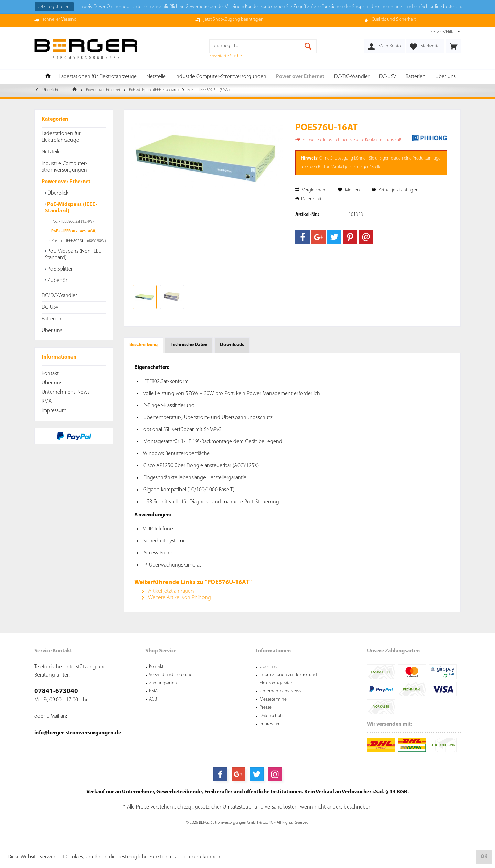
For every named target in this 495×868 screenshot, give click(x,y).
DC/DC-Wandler (59, 296)
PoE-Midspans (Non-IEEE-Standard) (74, 255)
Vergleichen (310, 190)
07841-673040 (56, 691)
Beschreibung (144, 345)
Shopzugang (342, 158)
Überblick (57, 193)
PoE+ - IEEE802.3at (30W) (74, 231)
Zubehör (57, 281)
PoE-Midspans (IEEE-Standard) (71, 208)
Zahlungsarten (163, 683)
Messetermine (273, 699)
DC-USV (50, 307)
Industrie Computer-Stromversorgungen (64, 167)
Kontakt (50, 374)
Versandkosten (281, 807)
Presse (266, 708)
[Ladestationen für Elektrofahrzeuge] (98, 77)
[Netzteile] (156, 77)
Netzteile (51, 152)
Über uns (52, 331)
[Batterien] (416, 77)
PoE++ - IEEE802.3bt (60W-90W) (78, 241)
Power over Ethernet (66, 182)
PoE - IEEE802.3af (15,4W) (72, 222)
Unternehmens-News (66, 392)
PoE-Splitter (59, 269)
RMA (47, 402)
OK (484, 857)
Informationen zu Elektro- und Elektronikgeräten (288, 679)
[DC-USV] (388, 77)
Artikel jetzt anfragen (395, 190)
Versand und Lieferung (171, 675)
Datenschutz (272, 716)
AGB (153, 699)
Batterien (52, 319)
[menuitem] (443, 32)
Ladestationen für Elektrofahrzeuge (61, 137)
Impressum (54, 411)
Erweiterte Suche (226, 56)
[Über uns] (445, 77)
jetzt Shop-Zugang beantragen (234, 19)
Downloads (232, 345)
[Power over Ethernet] (300, 77)
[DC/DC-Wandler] (352, 77)
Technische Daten (189, 345)
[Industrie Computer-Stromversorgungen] (221, 77)
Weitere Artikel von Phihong (177, 598)
